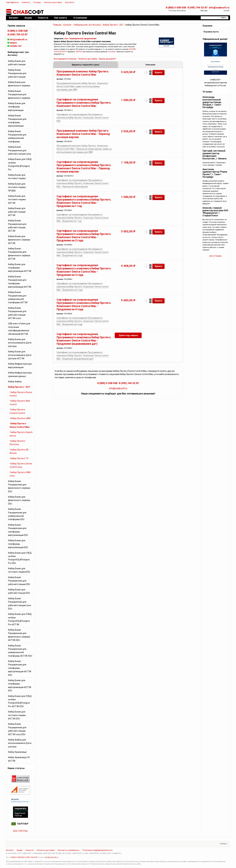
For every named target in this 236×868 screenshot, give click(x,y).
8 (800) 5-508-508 (176, 8)
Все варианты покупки (65, 59)
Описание (150, 65)
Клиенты (26, 2)
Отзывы (37, 2)
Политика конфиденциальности (97, 850)
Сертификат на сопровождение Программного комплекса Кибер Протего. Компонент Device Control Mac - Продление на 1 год (84, 201)
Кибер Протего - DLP (113, 25)
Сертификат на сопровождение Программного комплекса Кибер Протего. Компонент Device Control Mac (84, 103)
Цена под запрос (129, 336)
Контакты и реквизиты (69, 850)
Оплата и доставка (53, 2)
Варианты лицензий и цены (86, 65)
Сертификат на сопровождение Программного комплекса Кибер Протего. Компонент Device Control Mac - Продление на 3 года (84, 270)
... (122, 853)
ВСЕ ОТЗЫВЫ (216, 256)
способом (111, 52)
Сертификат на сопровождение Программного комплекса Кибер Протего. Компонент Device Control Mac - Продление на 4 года (84, 305)
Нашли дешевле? (107, 59)
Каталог (68, 25)
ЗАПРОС (79, 52)
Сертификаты (12, 2)
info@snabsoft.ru (219, 8)
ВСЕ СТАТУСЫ (20, 831)
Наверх (223, 844)
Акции (20, 850)
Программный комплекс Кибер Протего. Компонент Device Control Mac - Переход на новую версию (83, 134)
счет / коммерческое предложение (80, 38)
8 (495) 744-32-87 (197, 8)
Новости (30, 850)
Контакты (70, 2)
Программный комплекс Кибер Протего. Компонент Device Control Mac (83, 73)
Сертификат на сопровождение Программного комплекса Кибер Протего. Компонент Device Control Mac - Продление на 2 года (84, 236)
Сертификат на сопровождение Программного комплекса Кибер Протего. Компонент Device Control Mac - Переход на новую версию (84, 167)
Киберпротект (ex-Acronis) (87, 25)
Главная (57, 25)
